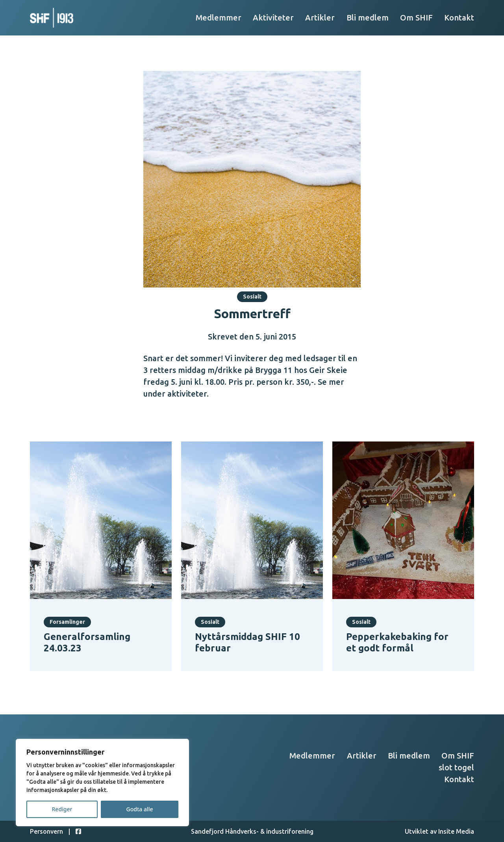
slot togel (456, 767)
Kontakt (459, 18)
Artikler (320, 18)
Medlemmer (219, 18)
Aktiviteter (273, 18)
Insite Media (456, 831)
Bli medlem (368, 18)
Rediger (62, 809)
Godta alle (139, 809)
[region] (102, 783)
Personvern (46, 831)
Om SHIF (416, 18)
